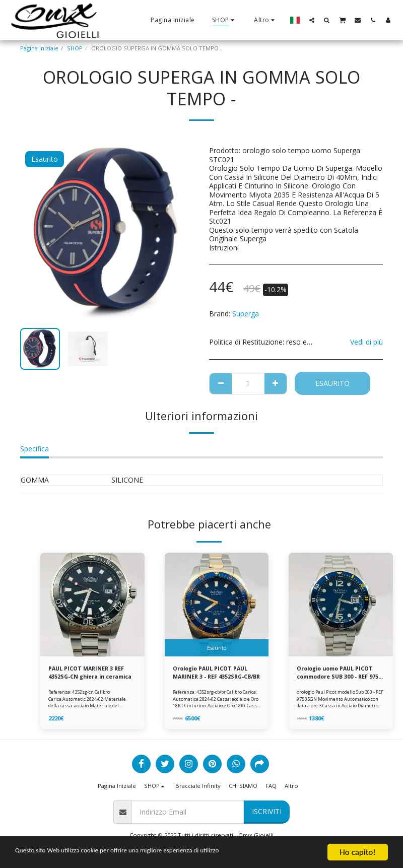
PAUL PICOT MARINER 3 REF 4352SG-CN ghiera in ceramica (88, 673)
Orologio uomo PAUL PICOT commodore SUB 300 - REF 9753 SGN (338, 673)
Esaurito (332, 383)
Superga (246, 314)
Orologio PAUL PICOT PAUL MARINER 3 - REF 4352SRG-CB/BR (213, 673)
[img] (92, 605)
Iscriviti (267, 812)
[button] (312, 20)
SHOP (75, 48)
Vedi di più (366, 342)
